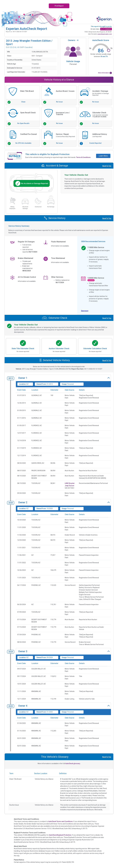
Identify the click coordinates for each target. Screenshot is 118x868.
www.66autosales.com (105, 34)
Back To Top (107, 166)
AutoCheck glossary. (73, 764)
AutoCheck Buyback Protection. (60, 835)
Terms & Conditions (83, 157)
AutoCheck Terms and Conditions (61, 821)
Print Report (59, 6)
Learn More (103, 156)
